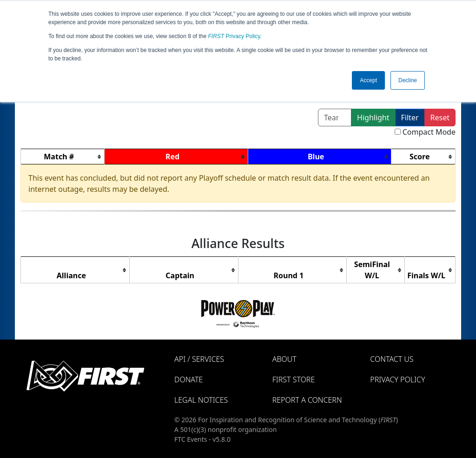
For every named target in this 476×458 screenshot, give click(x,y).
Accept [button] (368, 80)
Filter (410, 118)
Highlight (373, 118)
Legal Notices (201, 400)
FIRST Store (294, 379)
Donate (188, 379)
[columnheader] (63, 157)
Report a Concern (307, 400)
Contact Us (392, 359)
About (284, 359)
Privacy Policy (234, 36)
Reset (440, 118)
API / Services (199, 359)
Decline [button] (408, 80)
